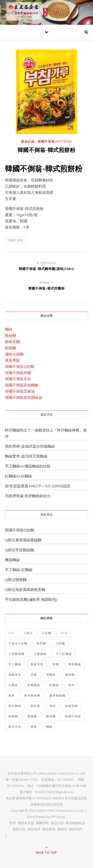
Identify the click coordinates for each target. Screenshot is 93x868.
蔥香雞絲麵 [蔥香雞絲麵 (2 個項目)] (57, 695)
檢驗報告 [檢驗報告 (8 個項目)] (15, 675)
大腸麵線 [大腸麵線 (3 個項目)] (40, 654)
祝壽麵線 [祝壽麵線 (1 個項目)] (34, 685)
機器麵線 (12, 560)
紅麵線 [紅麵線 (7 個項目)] (54, 685)
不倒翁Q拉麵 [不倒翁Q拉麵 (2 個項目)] (18, 643)
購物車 (62, 829)
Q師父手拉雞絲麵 (19, 550)
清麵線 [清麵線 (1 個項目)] (51, 675)
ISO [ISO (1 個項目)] (12, 633)
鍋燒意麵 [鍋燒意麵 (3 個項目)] (71, 706)
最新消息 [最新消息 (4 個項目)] (37, 664)
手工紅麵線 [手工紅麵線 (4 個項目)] (64, 654)
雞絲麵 (11, 335)
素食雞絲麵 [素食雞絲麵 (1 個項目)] (32, 695)
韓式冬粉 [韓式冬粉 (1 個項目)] (15, 727)
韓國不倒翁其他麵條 (22, 385)
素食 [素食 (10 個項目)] (12, 695)
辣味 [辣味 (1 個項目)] (53, 706)
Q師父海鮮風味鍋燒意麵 (25, 589)
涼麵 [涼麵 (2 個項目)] (34, 675)
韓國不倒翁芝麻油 (20, 391)
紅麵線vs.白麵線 (18, 476)
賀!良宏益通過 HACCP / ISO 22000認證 (38, 486)
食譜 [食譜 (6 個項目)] (34, 727)
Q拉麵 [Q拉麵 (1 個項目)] (47, 633)
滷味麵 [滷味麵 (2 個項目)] (70, 675)
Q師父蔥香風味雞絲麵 (23, 540)
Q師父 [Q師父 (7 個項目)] (28, 633)
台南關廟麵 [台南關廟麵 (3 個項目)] (16, 654)
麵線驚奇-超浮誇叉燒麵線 (26, 456)
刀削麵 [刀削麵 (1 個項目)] (60, 643)
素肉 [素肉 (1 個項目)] (71, 685)
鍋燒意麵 (12, 342)
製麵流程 (42, 823)
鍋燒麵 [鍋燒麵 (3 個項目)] (13, 716)
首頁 (13, 823)
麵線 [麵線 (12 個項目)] (49, 727)
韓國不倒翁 (16, 240)
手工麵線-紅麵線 (19, 570)
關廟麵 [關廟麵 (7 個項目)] (32, 716)
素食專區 (12, 360)
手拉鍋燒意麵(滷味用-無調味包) (31, 599)
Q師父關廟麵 (16, 579)
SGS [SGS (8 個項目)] (64, 633)
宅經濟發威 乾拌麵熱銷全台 (28, 496)
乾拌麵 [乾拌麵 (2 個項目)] (41, 643)
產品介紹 (28, 141)
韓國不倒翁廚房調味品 (24, 397)
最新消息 (47, 415)
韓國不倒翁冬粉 (18, 379)
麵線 (9, 329)
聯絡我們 (75, 829)
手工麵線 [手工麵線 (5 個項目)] (15, 664)
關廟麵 (11, 348)
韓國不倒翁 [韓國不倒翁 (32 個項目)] (73, 716)
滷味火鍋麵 (14, 354)
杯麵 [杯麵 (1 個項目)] (56, 664)
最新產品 (47, 514)
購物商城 (49, 829)
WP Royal (58, 817)
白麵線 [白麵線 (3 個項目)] (13, 685)
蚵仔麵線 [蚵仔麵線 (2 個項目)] (15, 706)
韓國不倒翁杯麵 (18, 373)
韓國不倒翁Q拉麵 (19, 366)
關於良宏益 (26, 823)
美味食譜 (34, 829)
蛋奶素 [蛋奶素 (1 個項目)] (35, 706)
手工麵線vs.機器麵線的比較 (28, 466)
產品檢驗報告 (75, 823)
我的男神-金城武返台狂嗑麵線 (30, 446)
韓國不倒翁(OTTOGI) (55, 141)
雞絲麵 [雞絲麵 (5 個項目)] (51, 716)
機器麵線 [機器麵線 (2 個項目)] (75, 664)
